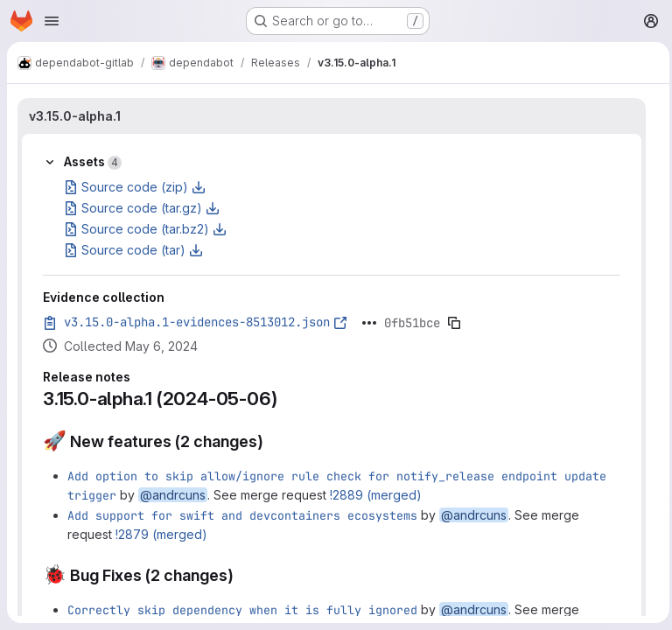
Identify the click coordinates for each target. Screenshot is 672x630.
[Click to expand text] (369, 323)
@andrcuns (173, 495)
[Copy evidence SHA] (454, 323)
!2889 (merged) (376, 495)
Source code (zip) (135, 187)
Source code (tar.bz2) (145, 229)
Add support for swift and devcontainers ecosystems (242, 515)
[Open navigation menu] (52, 21)
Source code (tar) (133, 250)
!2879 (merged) (161, 534)
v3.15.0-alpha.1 (75, 116)
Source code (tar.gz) (142, 208)
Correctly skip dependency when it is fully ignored (242, 610)
